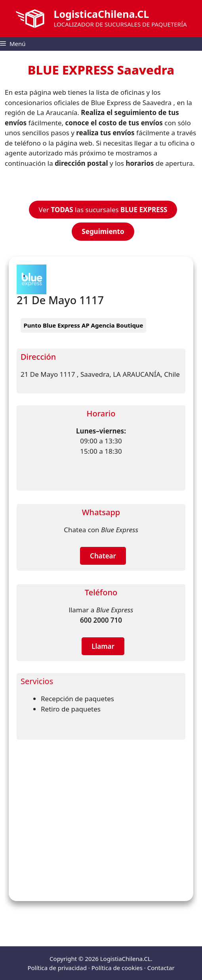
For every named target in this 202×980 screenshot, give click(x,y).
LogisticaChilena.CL (101, 14)
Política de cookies (117, 968)
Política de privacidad (57, 968)
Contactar (161, 968)
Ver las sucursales (103, 210)
